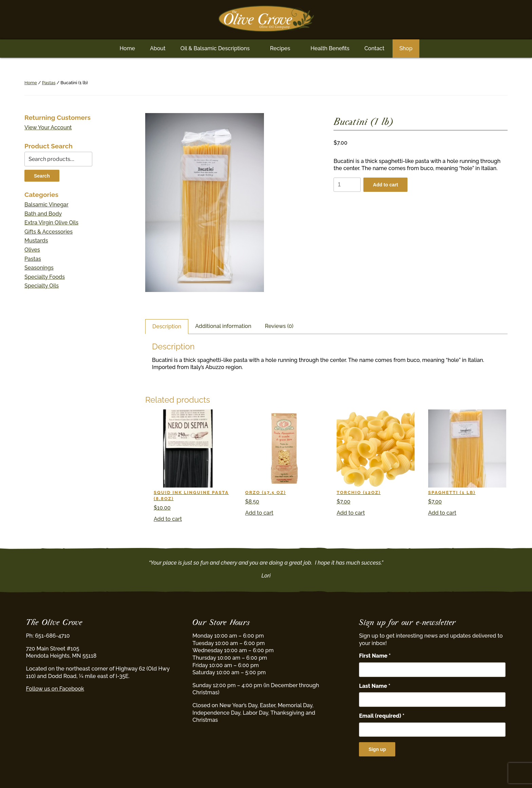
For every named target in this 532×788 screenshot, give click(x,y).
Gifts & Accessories (49, 232)
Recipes (280, 48)
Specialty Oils (42, 286)
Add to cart (385, 185)
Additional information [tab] (223, 326)
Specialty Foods (45, 277)
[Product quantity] (347, 185)
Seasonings (39, 268)
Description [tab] (167, 326)
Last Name (375, 686)
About (158, 48)
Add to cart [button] (168, 519)
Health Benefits (330, 48)
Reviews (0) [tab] (279, 326)
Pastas (49, 83)
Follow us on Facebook (55, 689)
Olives (32, 250)
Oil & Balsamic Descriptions (215, 48)
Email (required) (382, 716)
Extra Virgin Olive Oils (51, 223)
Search (42, 176)
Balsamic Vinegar (46, 205)
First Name (375, 656)
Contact (374, 48)
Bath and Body (43, 214)
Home (127, 48)
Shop (406, 48)
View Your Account (48, 127)
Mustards (36, 241)
